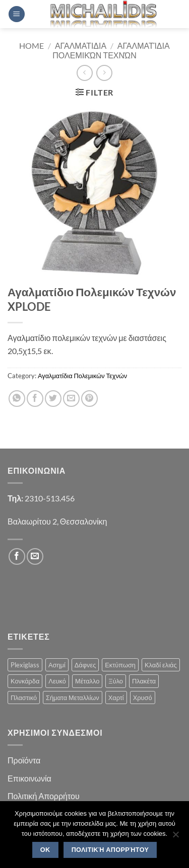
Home (31, 46)
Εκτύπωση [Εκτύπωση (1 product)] (120, 665)
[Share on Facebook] (35, 399)
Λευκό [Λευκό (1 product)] (57, 681)
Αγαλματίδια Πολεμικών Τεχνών (111, 50)
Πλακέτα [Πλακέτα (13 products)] (144, 681)
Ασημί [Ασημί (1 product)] (57, 665)
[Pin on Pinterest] (89, 399)
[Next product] (84, 73)
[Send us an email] (35, 556)
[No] (175, 837)
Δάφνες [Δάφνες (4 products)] (85, 665)
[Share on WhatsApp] (17, 399)
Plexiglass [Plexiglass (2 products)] (25, 665)
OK (45, 850)
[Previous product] (104, 73)
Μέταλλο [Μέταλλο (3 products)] (87, 681)
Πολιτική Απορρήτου (44, 796)
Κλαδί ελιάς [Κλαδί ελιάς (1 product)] (161, 665)
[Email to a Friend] (71, 399)
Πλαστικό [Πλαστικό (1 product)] (24, 698)
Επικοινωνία (29, 778)
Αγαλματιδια (81, 46)
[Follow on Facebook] (17, 556)
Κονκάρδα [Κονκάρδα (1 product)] (25, 681)
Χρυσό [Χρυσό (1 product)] (143, 698)
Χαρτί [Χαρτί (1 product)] (116, 698)
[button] (17, 14)
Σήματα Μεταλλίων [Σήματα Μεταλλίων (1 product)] (73, 698)
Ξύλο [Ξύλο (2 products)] (116, 681)
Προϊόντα (24, 760)
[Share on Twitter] (53, 399)
